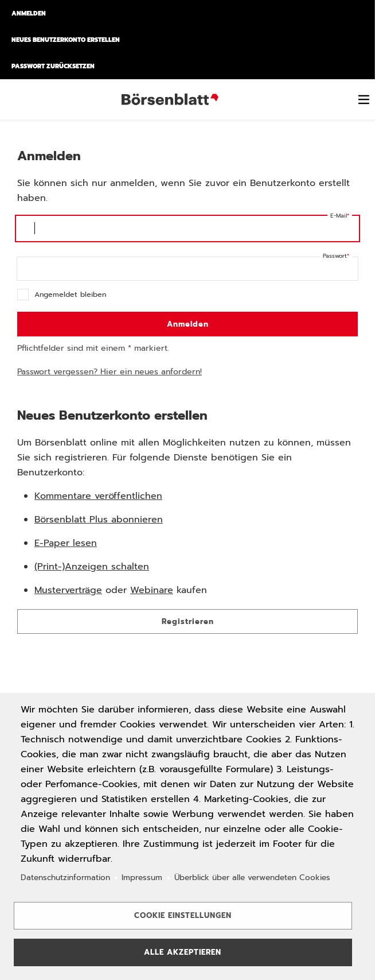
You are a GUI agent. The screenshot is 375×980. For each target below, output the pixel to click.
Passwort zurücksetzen (53, 66)
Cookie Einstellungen (183, 915)
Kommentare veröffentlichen (98, 496)
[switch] (364, 99)
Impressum (142, 878)
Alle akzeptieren (183, 952)
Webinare (152, 590)
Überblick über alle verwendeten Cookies (252, 878)
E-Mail (339, 216)
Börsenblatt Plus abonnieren (99, 520)
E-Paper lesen (66, 543)
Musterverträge (68, 590)
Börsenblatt (172, 99)
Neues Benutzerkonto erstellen (66, 40)
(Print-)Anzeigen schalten (92, 567)
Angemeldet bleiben (70, 294)
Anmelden (29, 13)
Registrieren (188, 621)
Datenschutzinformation (65, 878)
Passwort (335, 256)
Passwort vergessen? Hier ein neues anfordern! (110, 372)
